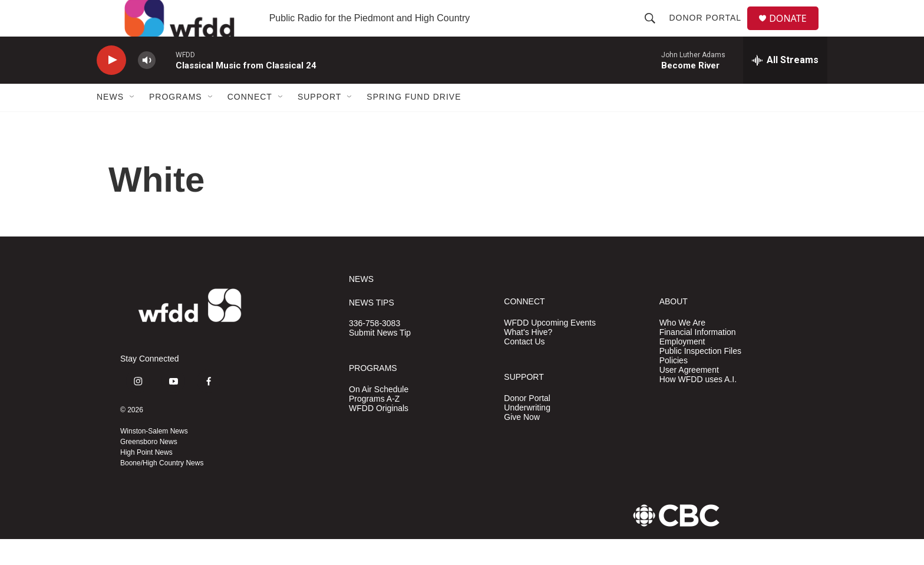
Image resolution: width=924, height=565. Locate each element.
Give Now (522, 443)
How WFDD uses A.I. (698, 405)
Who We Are (682, 348)
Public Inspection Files (700, 377)
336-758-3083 (374, 349)
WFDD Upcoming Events (550, 348)
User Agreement (689, 395)
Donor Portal (710, 31)
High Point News (146, 478)
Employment (682, 367)
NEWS (361, 305)
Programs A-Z (374, 424)
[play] (111, 86)
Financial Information (698, 358)
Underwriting (527, 433)
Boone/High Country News (162, 489)
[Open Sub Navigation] (133, 123)
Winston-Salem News (154, 457)
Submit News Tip (380, 359)
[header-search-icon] (655, 31)
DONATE (795, 31)
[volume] (147, 86)
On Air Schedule (379, 415)
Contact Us (524, 367)
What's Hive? (528, 358)
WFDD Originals (379, 434)
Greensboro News (149, 468)
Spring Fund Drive (414, 123)
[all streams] (785, 86)
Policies (674, 386)
